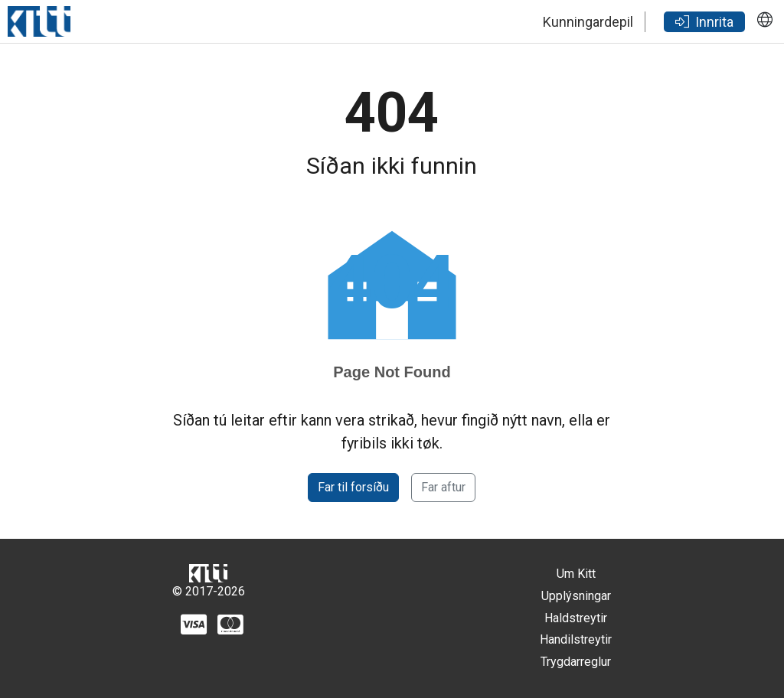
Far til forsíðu (353, 487)
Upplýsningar (576, 596)
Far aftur (443, 487)
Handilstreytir (576, 639)
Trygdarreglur (576, 662)
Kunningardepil (588, 22)
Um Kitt (576, 574)
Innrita (704, 22)
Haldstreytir (576, 618)
